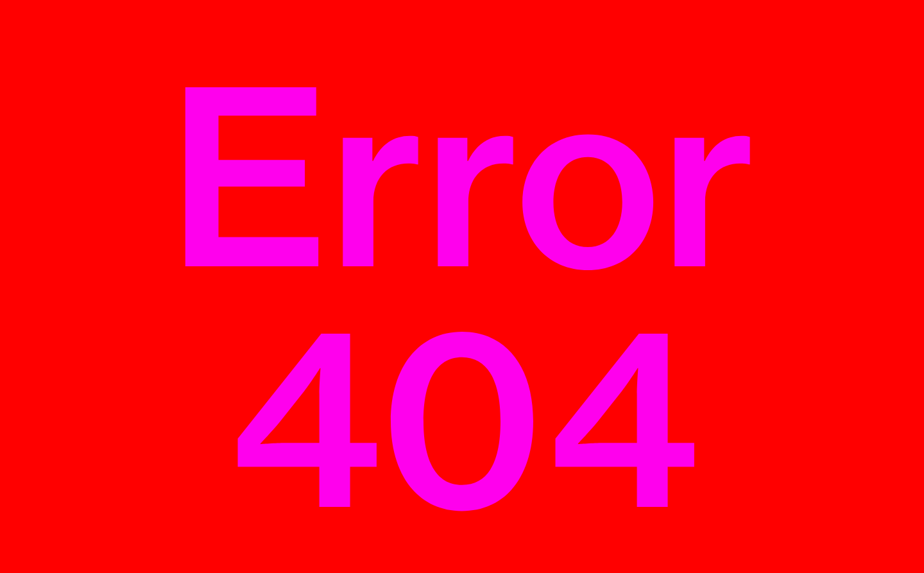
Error (462, 298)
